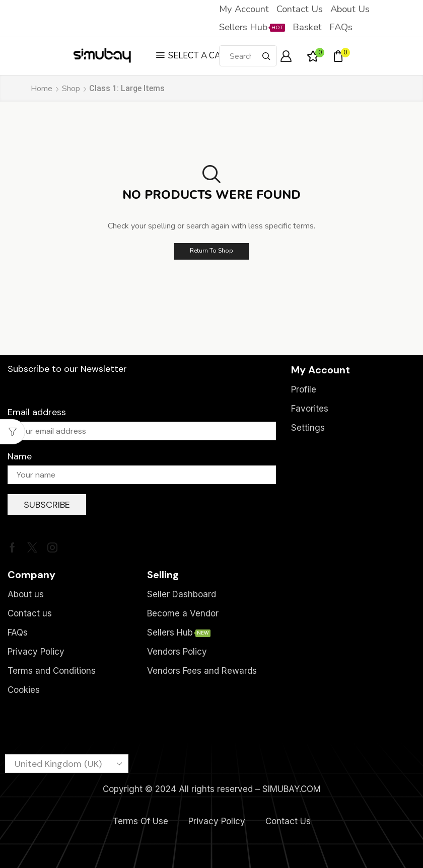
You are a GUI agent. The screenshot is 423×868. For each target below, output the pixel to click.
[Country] (67, 764)
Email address (37, 412)
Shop (71, 89)
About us (350, 9)
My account (244, 9)
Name (20, 456)
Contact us (300, 9)
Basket (307, 27)
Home (42, 89)
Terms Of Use (140, 821)
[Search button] (266, 56)
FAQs (341, 27)
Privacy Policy (217, 821)
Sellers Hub (252, 27)
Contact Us (288, 821)
